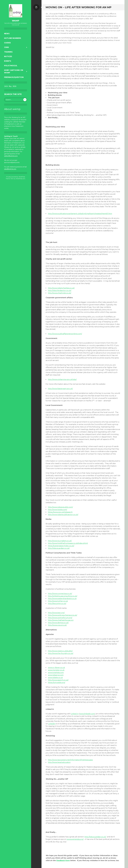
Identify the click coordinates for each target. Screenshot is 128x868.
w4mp (16, 21)
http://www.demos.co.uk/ (58, 623)
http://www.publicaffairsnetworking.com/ (65, 334)
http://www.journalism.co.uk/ (60, 541)
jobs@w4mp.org (10, 169)
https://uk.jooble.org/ (57, 683)
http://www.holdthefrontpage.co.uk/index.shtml (68, 543)
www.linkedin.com (87, 714)
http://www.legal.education (59, 762)
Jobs (7, 47)
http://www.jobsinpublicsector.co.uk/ (63, 515)
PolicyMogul (11, 66)
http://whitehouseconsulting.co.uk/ (63, 596)
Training (8, 52)
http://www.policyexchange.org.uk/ (62, 615)
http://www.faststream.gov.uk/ (60, 389)
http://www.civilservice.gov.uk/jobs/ (62, 379)
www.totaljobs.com (56, 673)
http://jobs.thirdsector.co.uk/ (60, 291)
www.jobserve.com (56, 675)
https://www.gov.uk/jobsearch (60, 512)
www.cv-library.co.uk (56, 668)
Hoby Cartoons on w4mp (14, 71)
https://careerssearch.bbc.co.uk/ (61, 546)
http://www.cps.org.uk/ (57, 625)
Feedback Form (63, 860)
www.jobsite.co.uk (55, 678)
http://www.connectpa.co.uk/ (60, 594)
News (7, 34)
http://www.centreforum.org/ (60, 618)
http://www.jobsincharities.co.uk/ (61, 288)
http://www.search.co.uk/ (58, 680)
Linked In (75, 714)
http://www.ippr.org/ (56, 613)
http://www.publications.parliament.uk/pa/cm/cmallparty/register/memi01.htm (80, 214)
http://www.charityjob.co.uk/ (60, 293)
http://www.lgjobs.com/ (57, 510)
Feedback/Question (14, 77)
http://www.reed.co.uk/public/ (60, 651)
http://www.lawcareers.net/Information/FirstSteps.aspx (70, 760)
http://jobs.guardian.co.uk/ (59, 548)
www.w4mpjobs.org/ (75, 839)
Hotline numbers (13, 38)
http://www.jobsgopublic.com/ (60, 507)
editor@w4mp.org (11, 156)
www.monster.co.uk (56, 670)
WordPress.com (21, 179)
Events (8, 61)
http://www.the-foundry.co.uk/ (61, 653)
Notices (8, 56)
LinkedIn (52, 724)
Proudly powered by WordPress (16, 177)
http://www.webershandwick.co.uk (62, 599)
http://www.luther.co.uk (58, 601)
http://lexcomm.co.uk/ (57, 604)
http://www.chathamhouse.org (61, 620)
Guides (7, 43)
